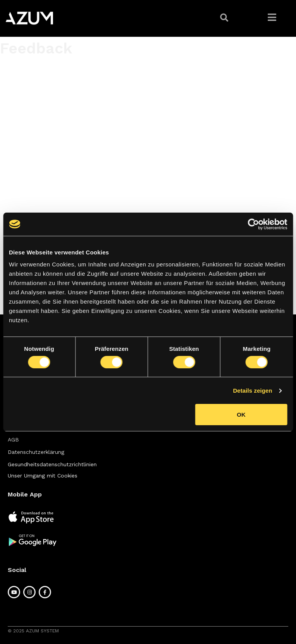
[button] (225, 18)
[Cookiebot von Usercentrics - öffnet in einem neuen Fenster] (253, 224)
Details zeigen (252, 391)
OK (241, 415)
